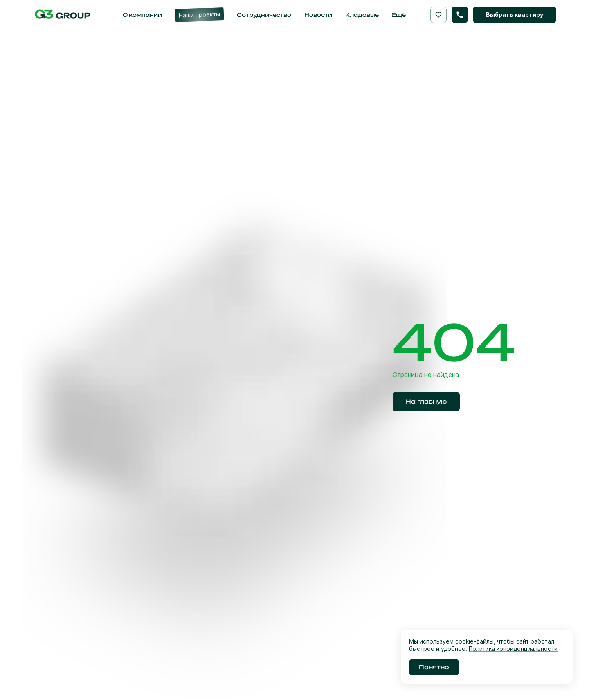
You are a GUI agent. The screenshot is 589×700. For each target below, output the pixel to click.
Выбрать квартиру (515, 15)
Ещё (399, 15)
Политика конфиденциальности (513, 649)
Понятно (434, 667)
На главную (426, 401)
